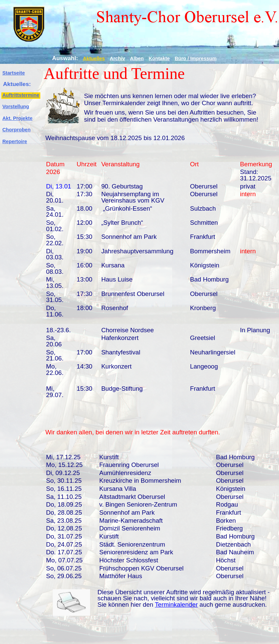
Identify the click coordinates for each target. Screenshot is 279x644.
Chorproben (16, 130)
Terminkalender (176, 605)
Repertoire (15, 141)
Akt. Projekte (17, 118)
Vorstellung (16, 106)
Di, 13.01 (59, 186)
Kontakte (159, 58)
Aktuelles (94, 58)
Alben (137, 58)
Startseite (14, 73)
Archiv (118, 58)
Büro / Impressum (196, 58)
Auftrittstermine (21, 95)
